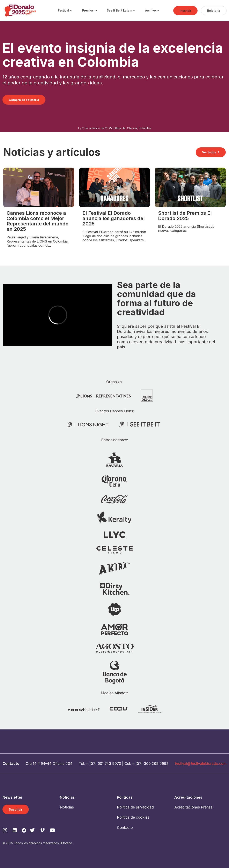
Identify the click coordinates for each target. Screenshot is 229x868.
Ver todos (209, 152)
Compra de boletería (24, 100)
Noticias (67, 807)
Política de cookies (133, 817)
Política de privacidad (135, 807)
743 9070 (113, 764)
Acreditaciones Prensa (193, 807)
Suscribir (16, 809)
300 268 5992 (156, 764)
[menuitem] (64, 11)
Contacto (125, 828)
